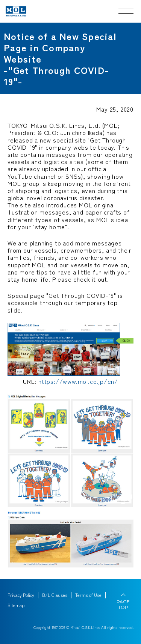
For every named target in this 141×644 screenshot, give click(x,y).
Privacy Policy (21, 595)
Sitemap (16, 605)
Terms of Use (88, 595)
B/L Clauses (55, 595)
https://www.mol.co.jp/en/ (78, 381)
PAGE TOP (123, 604)
